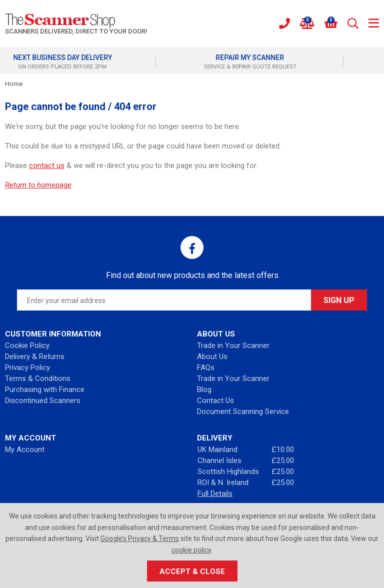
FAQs (206, 367)
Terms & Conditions (38, 378)
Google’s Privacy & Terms (140, 538)
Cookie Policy (27, 345)
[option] (98, 62)
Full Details (215, 493)
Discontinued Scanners (43, 400)
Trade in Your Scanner (233, 345)
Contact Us (215, 400)
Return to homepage (38, 185)
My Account (25, 449)
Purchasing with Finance (45, 389)
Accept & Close (192, 571)
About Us (212, 356)
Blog (204, 389)
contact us (47, 165)
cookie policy (191, 550)
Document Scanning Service (243, 411)
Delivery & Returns (35, 356)
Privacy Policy (27, 367)
